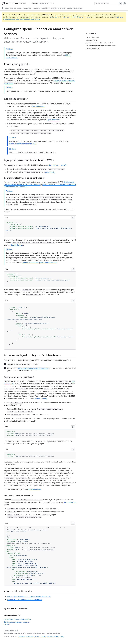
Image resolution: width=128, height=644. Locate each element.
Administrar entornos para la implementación (40, 263)
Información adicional (18, 591)
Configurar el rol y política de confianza (24, 178)
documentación (70, 502)
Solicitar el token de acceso (18, 496)
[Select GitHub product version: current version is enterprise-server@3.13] (43, 3)
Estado (37, 637)
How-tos (19, 8)
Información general (17, 64)
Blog (62, 637)
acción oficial (50, 172)
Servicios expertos (53, 637)
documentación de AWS (58, 165)
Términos (22, 637)
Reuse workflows (34, 489)
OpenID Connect (38, 106)
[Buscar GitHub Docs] (107, 3)
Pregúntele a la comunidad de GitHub (17, 619)
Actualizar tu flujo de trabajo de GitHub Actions (33, 355)
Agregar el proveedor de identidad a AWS (29, 160)
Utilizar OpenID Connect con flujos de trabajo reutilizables (29, 597)
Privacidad (30, 637)
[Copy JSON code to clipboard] (73, 218)
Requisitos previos (16, 99)
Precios (43, 637)
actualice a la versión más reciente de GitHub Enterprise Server (69, 17)
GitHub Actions (10, 8)
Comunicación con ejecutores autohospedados (25, 599)
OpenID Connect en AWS (75, 8)
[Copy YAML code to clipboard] (73, 427)
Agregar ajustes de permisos (19, 377)
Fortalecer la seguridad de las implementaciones (49, 8)
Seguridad (28, 8)
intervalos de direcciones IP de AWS (22, 144)
